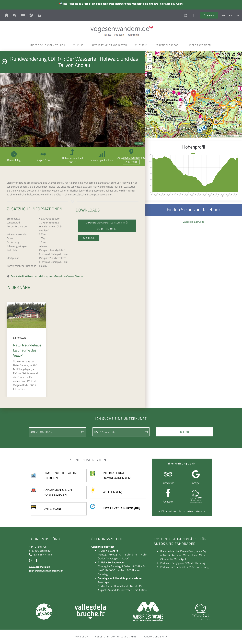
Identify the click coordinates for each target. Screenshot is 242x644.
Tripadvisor (168, 483)
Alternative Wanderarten (110, 45)
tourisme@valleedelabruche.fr (46, 571)
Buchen (184, 432)
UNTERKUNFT (54, 509)
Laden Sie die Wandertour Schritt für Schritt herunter (107, 226)
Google (196, 483)
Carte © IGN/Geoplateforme (230, 136)
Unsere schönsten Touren (48, 45)
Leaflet (213, 136)
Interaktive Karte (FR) (121, 508)
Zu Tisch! (142, 45)
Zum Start (131, 162)
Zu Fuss (79, 45)
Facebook (168, 502)
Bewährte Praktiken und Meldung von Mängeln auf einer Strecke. (47, 276)
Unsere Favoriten (200, 45)
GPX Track (89, 238)
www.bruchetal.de (40, 567)
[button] (194, 94)
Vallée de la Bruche (194, 222)
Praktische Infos (168, 45)
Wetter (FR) (113, 492)
